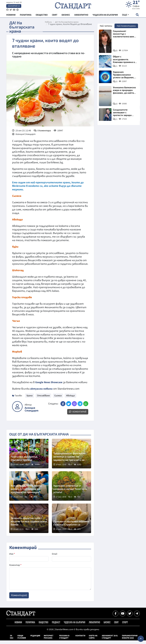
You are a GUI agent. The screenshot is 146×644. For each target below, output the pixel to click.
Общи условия (22, 640)
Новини (50, 22)
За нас (12, 640)
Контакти (80, 639)
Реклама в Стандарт (64, 640)
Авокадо (71, 399)
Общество (43, 626)
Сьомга (58, 399)
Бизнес (107, 626)
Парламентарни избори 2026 (130, 640)
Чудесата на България (74, 626)
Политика (30, 626)
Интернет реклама (49, 640)
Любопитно (94, 626)
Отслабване (43, 399)
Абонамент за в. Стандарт (110, 640)
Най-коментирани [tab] (126, 26)
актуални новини (41, 392)
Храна (30, 399)
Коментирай (78, 415)
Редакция (35, 639)
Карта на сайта (93, 640)
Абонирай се (14, 7)
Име (12, 557)
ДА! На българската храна (68, 22)
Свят (116, 626)
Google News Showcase (49, 382)
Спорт (125, 626)
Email (55, 557)
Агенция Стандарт (32, 413)
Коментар (15, 569)
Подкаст (56, 626)
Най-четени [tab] (106, 26)
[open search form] (137, 16)
